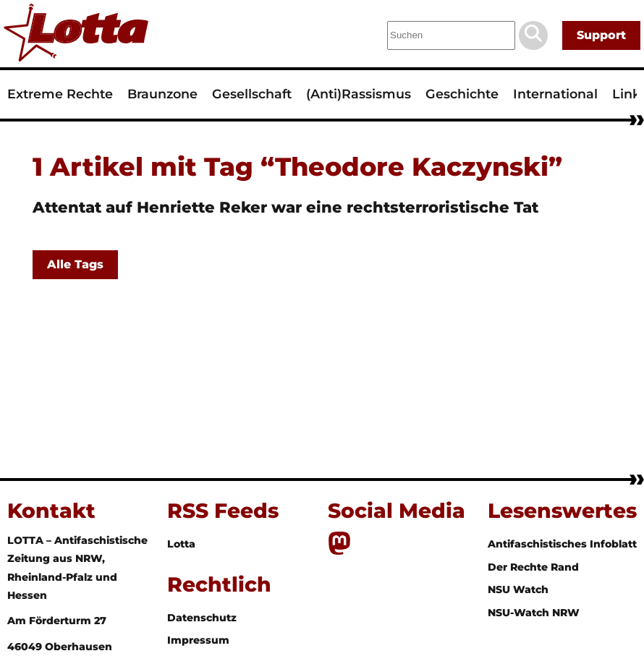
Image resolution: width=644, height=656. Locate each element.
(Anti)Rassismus (359, 94)
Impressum (198, 640)
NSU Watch (518, 589)
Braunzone (162, 94)
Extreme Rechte (60, 94)
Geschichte (462, 94)
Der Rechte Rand (533, 567)
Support (601, 35)
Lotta (181, 544)
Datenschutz (202, 618)
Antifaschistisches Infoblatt (562, 544)
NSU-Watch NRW (534, 613)
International (555, 94)
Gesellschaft (252, 94)
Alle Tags (75, 264)
